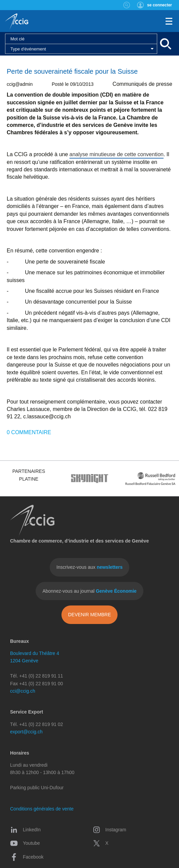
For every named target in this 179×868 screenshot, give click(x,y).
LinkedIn (25, 830)
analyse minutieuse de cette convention (117, 154)
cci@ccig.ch (23, 691)
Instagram (109, 830)
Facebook (27, 857)
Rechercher (127, 5)
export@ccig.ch (26, 732)
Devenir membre (90, 615)
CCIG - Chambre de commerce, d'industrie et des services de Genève (17, 22)
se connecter (160, 5)
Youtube (25, 843)
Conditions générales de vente (42, 809)
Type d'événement (28, 49)
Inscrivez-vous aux (89, 567)
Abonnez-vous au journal (89, 591)
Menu (169, 21)
